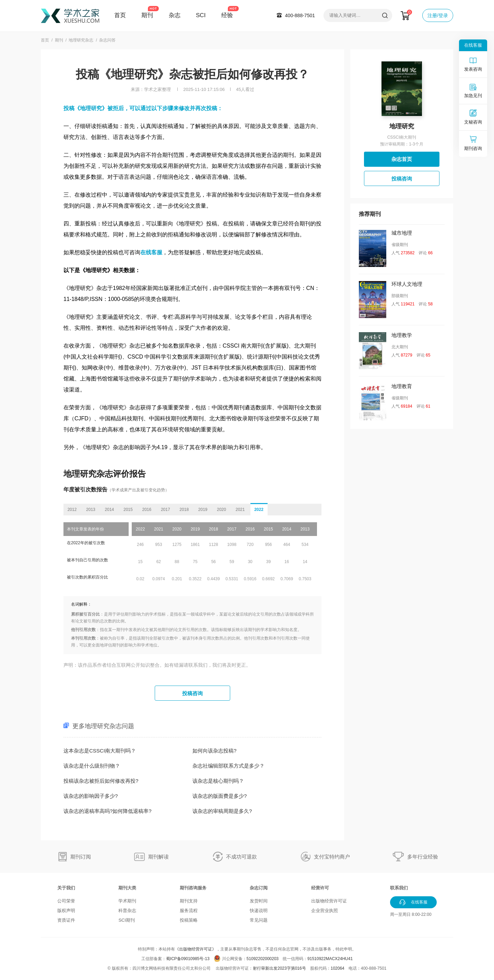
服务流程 (189, 911)
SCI (201, 15)
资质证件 (66, 920)
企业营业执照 (325, 911)
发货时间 (259, 901)
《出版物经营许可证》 (196, 949)
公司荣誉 (66, 901)
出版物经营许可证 (329, 901)
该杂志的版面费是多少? (220, 796)
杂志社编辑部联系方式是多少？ (228, 766)
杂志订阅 (259, 888)
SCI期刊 (127, 920)
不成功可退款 (242, 857)
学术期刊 (127, 901)
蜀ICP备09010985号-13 (188, 959)
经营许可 (320, 888)
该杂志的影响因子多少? (91, 796)
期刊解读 (158, 857)
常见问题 (259, 920)
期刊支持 (189, 901)
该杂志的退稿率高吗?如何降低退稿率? (108, 811)
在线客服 (151, 252)
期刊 (147, 15)
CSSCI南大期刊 (402, 137)
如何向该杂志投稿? (214, 751)
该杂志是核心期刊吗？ (218, 781)
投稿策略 (189, 920)
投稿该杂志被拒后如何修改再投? (101, 781)
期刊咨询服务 (193, 888)
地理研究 (402, 126)
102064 (338, 968)
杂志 (175, 15)
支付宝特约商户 (332, 857)
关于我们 (66, 888)
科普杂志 (127, 911)
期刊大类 (127, 888)
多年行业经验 (423, 857)
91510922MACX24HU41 (330, 959)
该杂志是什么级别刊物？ (92, 766)
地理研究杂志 (81, 40)
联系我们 (399, 888)
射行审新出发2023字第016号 (279, 968)
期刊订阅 (81, 857)
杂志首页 (402, 159)
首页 (120, 15)
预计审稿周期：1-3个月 (402, 144)
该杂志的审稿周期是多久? (222, 811)
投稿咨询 (192, 693)
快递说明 (259, 911)
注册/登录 (438, 15)
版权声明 (66, 911)
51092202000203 (263, 959)
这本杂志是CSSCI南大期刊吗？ (100, 751)
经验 (227, 15)
